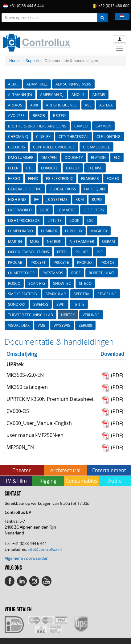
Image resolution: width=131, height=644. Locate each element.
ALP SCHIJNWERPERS (73, 84)
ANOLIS (78, 94)
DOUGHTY (74, 157)
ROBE (76, 273)
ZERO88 (85, 325)
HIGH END (17, 199)
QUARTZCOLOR (21, 273)
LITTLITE (55, 220)
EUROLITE (49, 168)
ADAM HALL (37, 84)
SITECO (85, 283)
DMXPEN (49, 157)
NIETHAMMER (82, 241)
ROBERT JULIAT (102, 273)
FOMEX (113, 178)
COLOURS (16, 147)
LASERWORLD (20, 210)
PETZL (62, 252)
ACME (13, 84)
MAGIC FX (99, 231)
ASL (88, 105)
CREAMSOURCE (96, 147)
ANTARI (99, 94)
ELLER (13, 168)
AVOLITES (16, 115)
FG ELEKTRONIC (59, 178)
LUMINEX (49, 231)
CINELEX (43, 136)
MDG (34, 241)
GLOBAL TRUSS (63, 189)
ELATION (98, 157)
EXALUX (73, 168)
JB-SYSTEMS (57, 199)
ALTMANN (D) (20, 94)
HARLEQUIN (94, 189)
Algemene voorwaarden (27, 558)
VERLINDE (91, 315)
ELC (117, 157)
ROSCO (14, 283)
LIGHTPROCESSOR (24, 220)
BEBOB (39, 115)
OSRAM (108, 241)
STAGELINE (107, 294)
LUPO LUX (74, 231)
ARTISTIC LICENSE (61, 105)
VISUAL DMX (19, 325)
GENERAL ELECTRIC (25, 189)
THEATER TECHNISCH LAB (31, 315)
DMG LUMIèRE (21, 157)
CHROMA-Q (18, 136)
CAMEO (81, 126)
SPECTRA (82, 294)
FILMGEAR (90, 178)
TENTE (79, 304)
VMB (42, 325)
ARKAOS (15, 105)
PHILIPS (82, 252)
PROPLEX (85, 262)
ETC (30, 168)
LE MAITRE (66, 210)
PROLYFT (38, 262)
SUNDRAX (17, 304)
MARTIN (15, 241)
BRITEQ (59, 115)
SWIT (61, 304)
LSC (90, 220)
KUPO (97, 199)
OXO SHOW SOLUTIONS (29, 252)
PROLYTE (61, 262)
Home (14, 60)
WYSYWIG (62, 325)
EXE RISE (95, 168)
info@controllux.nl (45, 549)
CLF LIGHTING (108, 136)
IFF (36, 199)
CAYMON (103, 126)
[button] (122, 16)
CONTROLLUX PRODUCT (54, 147)
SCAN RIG (37, 283)
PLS (100, 252)
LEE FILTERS (94, 210)
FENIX (33, 178)
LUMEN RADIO (20, 231)
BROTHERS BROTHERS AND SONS (37, 126)
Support (33, 60)
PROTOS (108, 262)
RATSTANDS (53, 273)
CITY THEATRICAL (74, 136)
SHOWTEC (62, 283)
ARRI (34, 105)
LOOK (74, 220)
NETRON (54, 241)
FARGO (14, 178)
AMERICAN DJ (52, 94)
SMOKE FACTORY (23, 294)
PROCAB (15, 262)
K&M (80, 199)
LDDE (45, 210)
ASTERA (106, 105)
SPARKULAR (56, 294)
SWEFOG (41, 304)
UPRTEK (68, 315)
